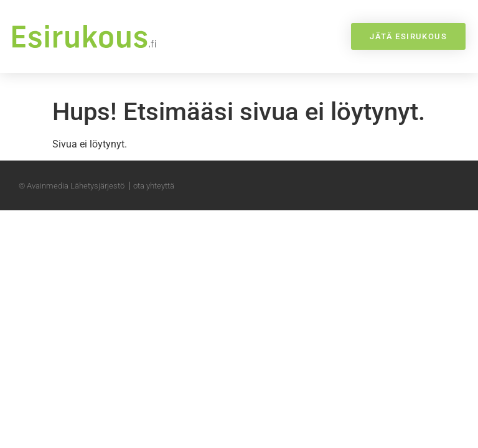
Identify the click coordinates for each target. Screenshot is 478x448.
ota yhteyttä (154, 186)
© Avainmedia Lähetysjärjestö (72, 186)
